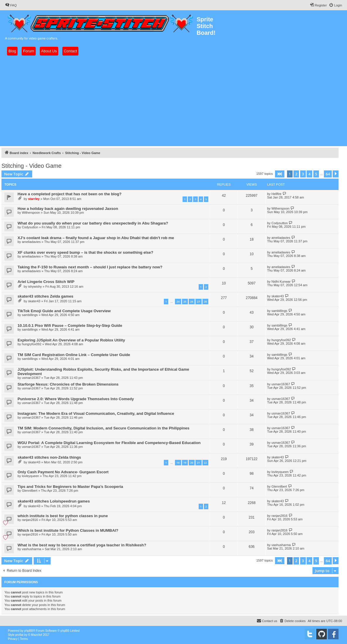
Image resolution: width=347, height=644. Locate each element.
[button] (280, 174)
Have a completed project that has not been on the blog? (69, 194)
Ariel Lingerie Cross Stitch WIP (46, 282)
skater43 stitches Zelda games (45, 296)
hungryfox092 (32, 344)
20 (192, 463)
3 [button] (303, 174)
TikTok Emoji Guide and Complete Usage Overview (64, 311)
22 (205, 463)
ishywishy (35, 286)
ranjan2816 (30, 520)
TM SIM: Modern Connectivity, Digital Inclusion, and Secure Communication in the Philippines (103, 428)
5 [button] (316, 174)
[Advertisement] (173, 101)
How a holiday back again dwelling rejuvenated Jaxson (68, 209)
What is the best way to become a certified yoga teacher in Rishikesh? (82, 545)
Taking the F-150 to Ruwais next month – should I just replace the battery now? (90, 267)
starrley (34, 199)
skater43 (34, 301)
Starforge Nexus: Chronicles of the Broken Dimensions (68, 384)
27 (198, 302)
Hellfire (276, 194)
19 (185, 463)
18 (178, 463)
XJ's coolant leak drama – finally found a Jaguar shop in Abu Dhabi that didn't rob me (96, 238)
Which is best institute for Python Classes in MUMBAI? (68, 530)
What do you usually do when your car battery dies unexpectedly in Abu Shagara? (93, 223)
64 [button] (328, 174)
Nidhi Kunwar (281, 282)
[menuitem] (11, 5)
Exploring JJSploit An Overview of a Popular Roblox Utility (71, 340)
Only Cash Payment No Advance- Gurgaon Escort (63, 472)
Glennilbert (30, 491)
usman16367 (31, 378)
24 (178, 302)
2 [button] (296, 174)
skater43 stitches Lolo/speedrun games (54, 501)
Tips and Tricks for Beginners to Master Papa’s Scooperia (70, 487)
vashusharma (32, 549)
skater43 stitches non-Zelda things (49, 457)
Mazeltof (37, 635)
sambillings (30, 315)
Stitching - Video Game (31, 166)
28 (205, 302)
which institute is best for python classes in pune (63, 516)
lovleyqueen (31, 476)
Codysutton (30, 227)
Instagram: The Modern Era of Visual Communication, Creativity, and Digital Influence (96, 413)
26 (192, 302)
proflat (19, 635)
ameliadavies (31, 242)
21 (198, 463)
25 (185, 302)
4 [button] (309, 174)
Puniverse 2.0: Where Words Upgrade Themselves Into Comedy (76, 399)
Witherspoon (31, 213)
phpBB (29, 631)
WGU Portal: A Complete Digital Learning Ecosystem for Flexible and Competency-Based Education (109, 443)
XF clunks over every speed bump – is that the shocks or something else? (85, 252)
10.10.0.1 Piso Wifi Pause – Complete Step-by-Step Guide (70, 326)
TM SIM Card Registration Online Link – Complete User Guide (74, 355)
